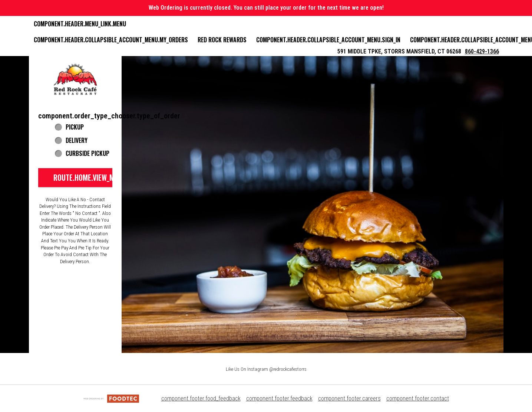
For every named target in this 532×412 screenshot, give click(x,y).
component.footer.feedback (279, 398)
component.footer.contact (418, 398)
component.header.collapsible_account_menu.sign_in (328, 40)
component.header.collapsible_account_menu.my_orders (111, 40)
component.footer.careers (349, 398)
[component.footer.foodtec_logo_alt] (111, 398)
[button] (75, 79)
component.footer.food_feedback (201, 398)
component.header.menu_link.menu (80, 24)
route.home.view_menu (90, 177)
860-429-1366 (482, 51)
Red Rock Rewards (222, 40)
